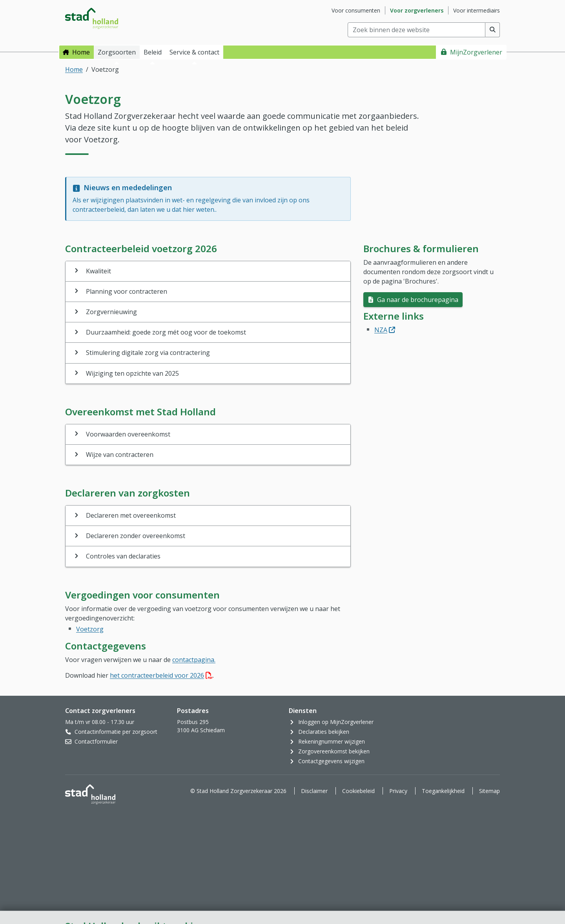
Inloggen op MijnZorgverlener (336, 722)
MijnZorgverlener (476, 52)
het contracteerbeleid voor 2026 (161, 675)
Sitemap (489, 791)
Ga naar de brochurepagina (417, 300)
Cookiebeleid (358, 791)
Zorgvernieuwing (111, 312)
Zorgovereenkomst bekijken (334, 751)
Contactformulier (96, 741)
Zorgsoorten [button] (117, 52)
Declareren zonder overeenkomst (136, 536)
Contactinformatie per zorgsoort (116, 732)
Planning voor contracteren (127, 291)
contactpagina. (194, 660)
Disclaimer (314, 791)
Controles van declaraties (123, 556)
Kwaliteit (98, 271)
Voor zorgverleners (417, 10)
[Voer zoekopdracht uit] (493, 30)
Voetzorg (90, 629)
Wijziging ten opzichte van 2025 (132, 373)
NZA (385, 330)
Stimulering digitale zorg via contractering (148, 353)
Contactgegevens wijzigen (331, 761)
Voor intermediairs (477, 10)
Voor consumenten (356, 10)
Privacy (398, 791)
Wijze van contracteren (120, 455)
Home (81, 52)
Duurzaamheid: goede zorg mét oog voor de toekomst (166, 332)
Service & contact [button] (194, 52)
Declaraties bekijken (324, 732)
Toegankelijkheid (443, 791)
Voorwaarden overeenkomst (128, 434)
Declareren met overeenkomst (131, 515)
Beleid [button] (153, 52)
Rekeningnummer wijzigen (332, 741)
